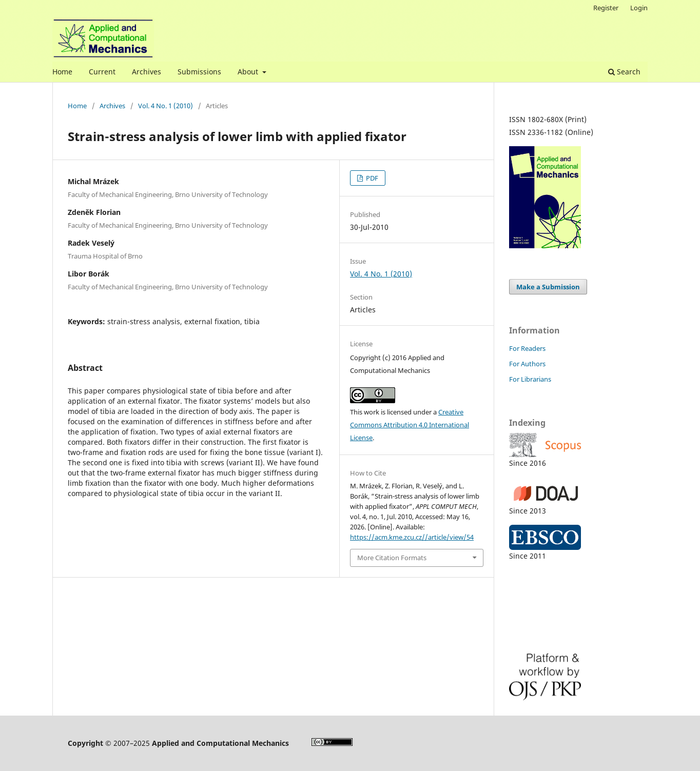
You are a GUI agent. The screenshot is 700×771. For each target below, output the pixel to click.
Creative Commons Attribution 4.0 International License (410, 425)
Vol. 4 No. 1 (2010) (166, 106)
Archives (147, 72)
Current (102, 72)
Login (639, 8)
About (249, 72)
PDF (371, 178)
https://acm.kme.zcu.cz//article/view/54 (412, 537)
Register (606, 8)
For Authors (527, 364)
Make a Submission (548, 287)
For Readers (527, 348)
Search (624, 72)
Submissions (199, 72)
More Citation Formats (392, 558)
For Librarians (530, 379)
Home (62, 72)
